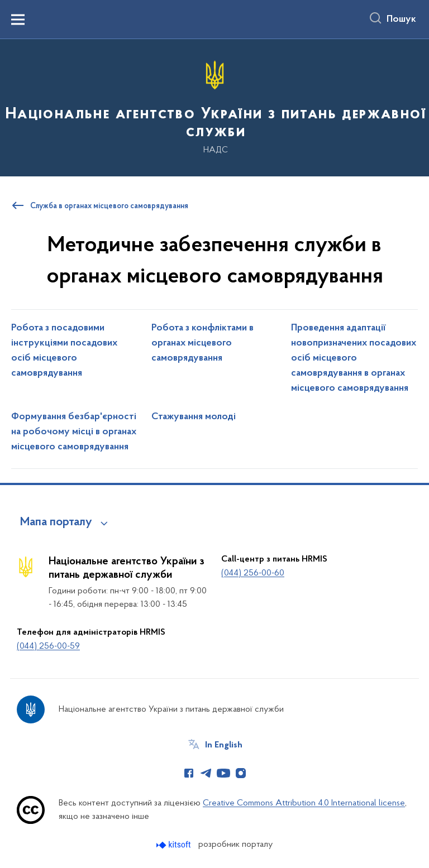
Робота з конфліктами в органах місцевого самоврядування (202, 343)
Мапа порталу (56, 522)
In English (224, 745)
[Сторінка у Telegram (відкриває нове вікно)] (206, 773)
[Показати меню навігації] (18, 20)
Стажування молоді (194, 417)
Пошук (401, 20)
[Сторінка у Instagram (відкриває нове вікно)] (241, 773)
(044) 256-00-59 (48, 646)
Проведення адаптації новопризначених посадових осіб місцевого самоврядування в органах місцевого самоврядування (354, 358)
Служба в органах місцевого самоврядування (109, 207)
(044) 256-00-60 (253, 573)
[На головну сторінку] (214, 107)
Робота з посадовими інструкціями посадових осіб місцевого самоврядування (64, 351)
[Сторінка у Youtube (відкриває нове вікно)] (223, 773)
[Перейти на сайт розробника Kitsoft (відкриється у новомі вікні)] (175, 845)
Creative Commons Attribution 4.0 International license (304, 803)
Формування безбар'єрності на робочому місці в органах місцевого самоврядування (74, 432)
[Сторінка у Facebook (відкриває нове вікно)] (189, 773)
